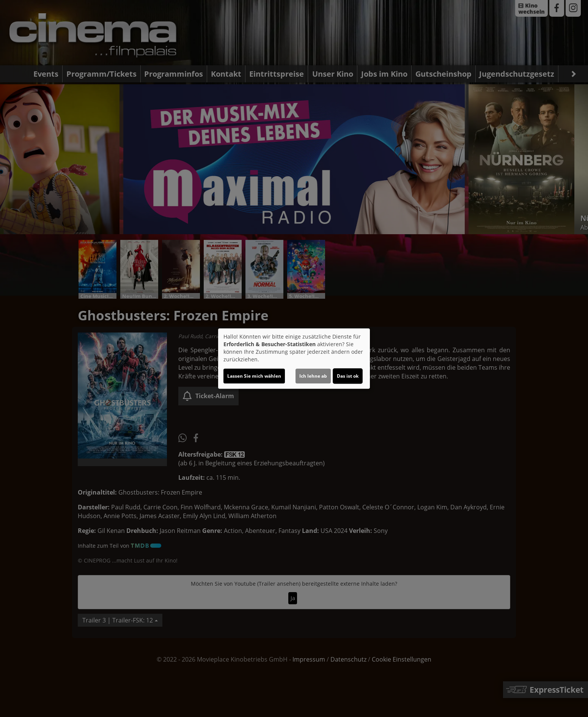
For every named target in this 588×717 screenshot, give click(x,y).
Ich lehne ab (313, 376)
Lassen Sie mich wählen (254, 376)
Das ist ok (348, 376)
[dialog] (294, 359)
